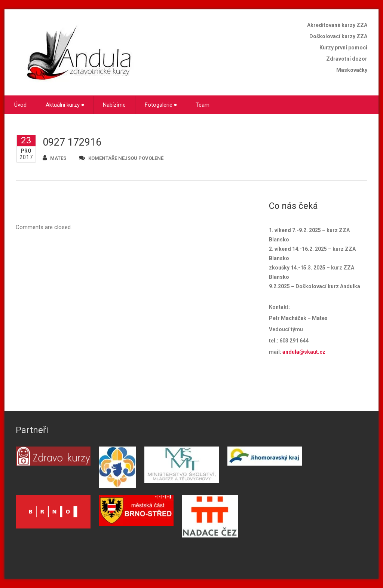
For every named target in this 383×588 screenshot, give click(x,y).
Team (203, 105)
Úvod (20, 105)
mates (54, 158)
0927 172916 (72, 142)
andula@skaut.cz (304, 352)
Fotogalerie (161, 105)
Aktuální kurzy (65, 105)
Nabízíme (114, 105)
